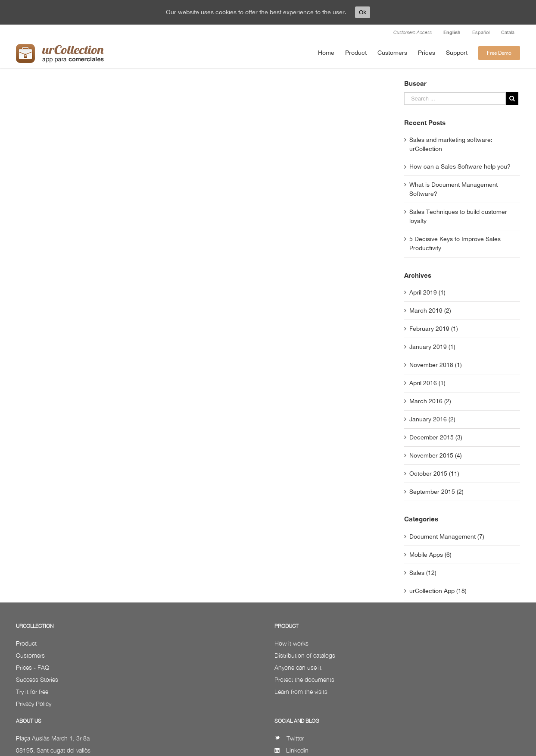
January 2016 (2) (432, 419)
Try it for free (32, 692)
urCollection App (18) (438, 591)
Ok (363, 12)
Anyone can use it (298, 667)
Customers (30, 655)
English (452, 32)
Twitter (289, 738)
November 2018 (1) (436, 365)
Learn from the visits (301, 692)
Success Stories (37, 679)
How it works (291, 643)
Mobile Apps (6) (430, 555)
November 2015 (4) (436, 455)
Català (508, 32)
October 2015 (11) (434, 474)
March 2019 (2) (430, 311)
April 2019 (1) (427, 292)
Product (26, 643)
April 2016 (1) (427, 383)
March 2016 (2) (430, 401)
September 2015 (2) (436, 492)
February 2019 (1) (434, 329)
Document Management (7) (447, 536)
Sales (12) (423, 573)
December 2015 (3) (436, 437)
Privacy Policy (34, 704)
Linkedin (291, 750)
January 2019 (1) (432, 347)
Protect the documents (304, 679)
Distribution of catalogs (305, 655)
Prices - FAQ (33, 667)
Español (481, 32)
